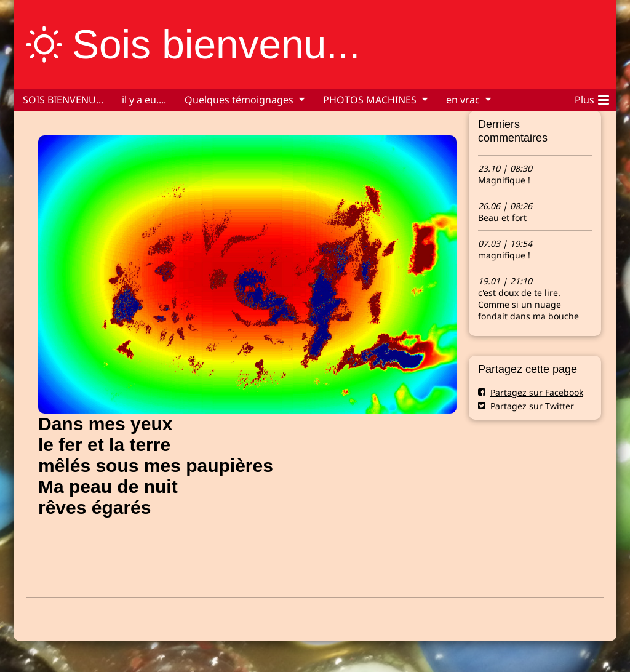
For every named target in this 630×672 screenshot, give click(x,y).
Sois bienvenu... (216, 44)
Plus (592, 98)
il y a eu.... (144, 100)
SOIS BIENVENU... (63, 100)
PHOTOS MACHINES (370, 100)
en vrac (463, 100)
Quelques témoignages (239, 100)
